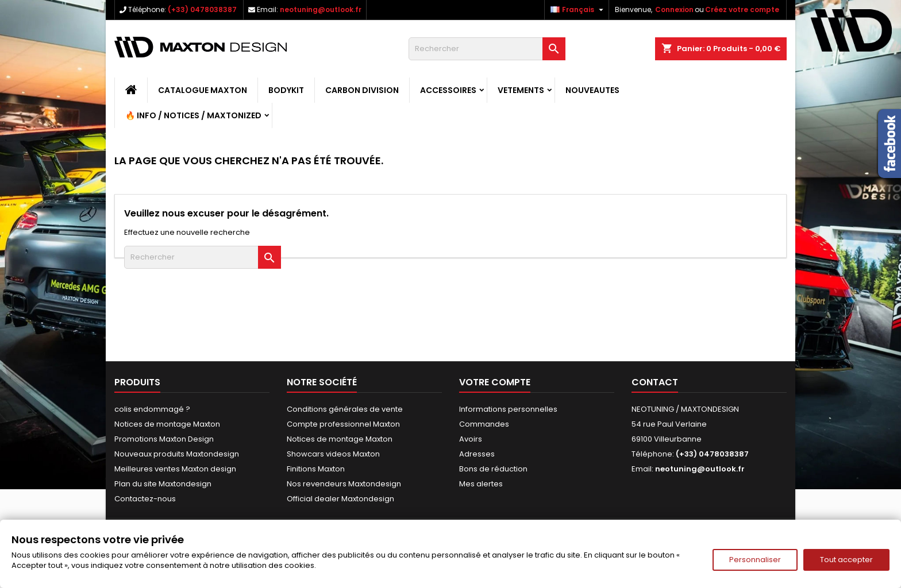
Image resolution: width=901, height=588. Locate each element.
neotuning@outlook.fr (321, 9)
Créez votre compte (742, 9)
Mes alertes (481, 484)
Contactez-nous (145, 499)
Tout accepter (846, 560)
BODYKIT (286, 90)
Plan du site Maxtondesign (163, 484)
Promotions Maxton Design (164, 439)
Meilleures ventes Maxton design (175, 469)
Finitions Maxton (316, 469)
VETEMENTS (521, 90)
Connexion (674, 9)
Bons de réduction (493, 469)
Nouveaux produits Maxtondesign (177, 454)
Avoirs (471, 439)
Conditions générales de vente (345, 409)
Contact (655, 382)
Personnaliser (755, 560)
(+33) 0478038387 (202, 9)
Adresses (477, 454)
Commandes (484, 424)
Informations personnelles (508, 409)
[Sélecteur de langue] (578, 10)
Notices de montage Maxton (167, 424)
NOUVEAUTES (592, 90)
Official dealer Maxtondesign (340, 499)
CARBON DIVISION (362, 90)
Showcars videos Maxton (333, 454)
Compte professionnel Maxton (343, 424)
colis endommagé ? (152, 409)
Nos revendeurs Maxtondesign (344, 484)
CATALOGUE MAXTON (203, 90)
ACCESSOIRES (448, 90)
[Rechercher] (487, 49)
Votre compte (495, 382)
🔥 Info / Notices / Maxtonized (193, 115)
